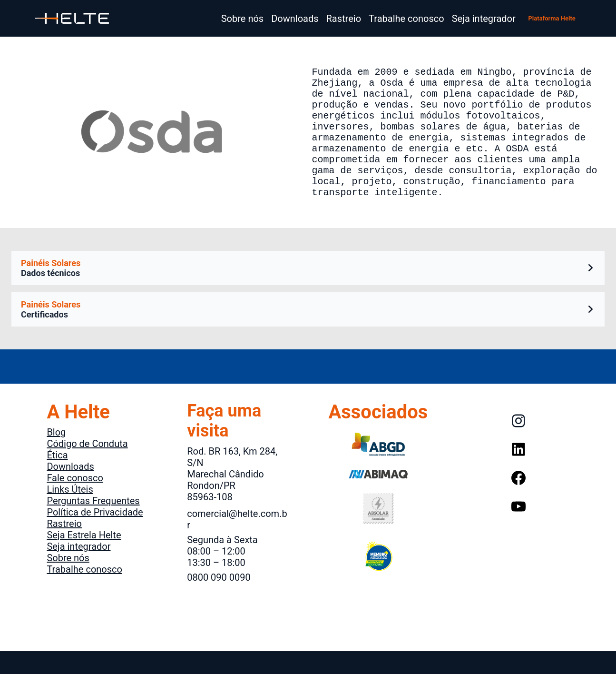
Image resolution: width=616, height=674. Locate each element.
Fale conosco (75, 501)
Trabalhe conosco (84, 592)
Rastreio (64, 546)
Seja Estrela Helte (84, 558)
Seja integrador (78, 569)
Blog (56, 455)
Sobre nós (68, 581)
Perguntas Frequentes (93, 524)
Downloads (70, 489)
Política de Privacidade (95, 535)
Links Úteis (70, 512)
